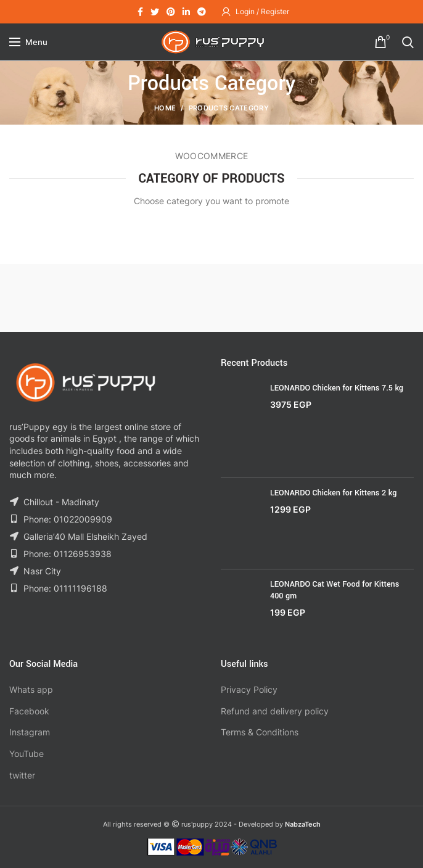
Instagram (30, 732)
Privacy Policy (249, 689)
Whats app (31, 689)
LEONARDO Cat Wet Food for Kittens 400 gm (335, 590)
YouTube (27, 754)
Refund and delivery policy (275, 711)
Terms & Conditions (260, 732)
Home (165, 108)
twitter (22, 775)
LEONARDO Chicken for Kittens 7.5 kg (337, 388)
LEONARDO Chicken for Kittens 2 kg (333, 493)
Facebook (29, 711)
